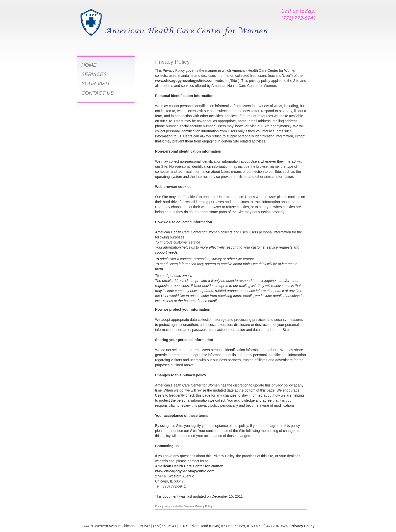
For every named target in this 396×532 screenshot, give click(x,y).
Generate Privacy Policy (198, 506)
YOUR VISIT (96, 84)
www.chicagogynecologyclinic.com (185, 81)
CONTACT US (98, 93)
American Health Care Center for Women (189, 466)
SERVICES (94, 74)
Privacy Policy (302, 526)
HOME (89, 65)
